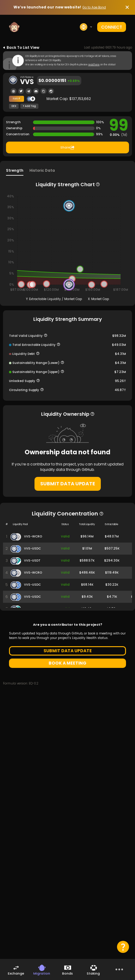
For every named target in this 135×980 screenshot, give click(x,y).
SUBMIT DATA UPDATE (68, 484)
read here (94, 65)
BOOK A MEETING (67, 663)
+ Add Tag (29, 106)
